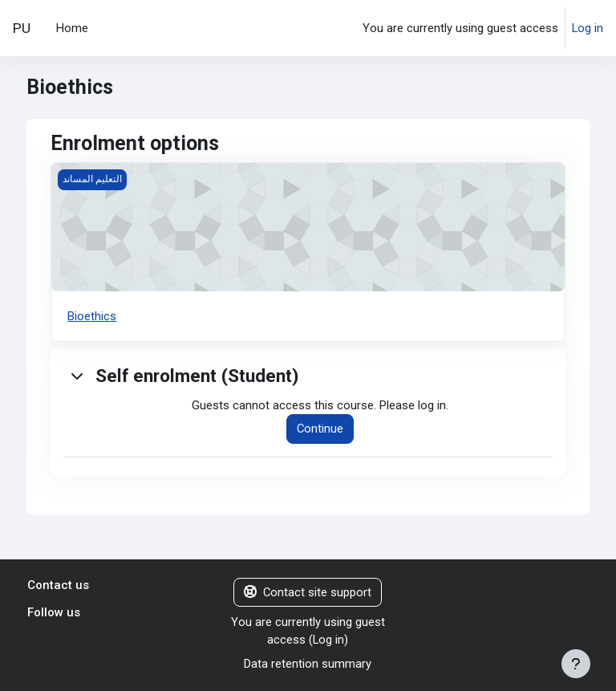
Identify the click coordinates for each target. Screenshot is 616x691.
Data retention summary (308, 664)
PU (22, 28)
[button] (78, 376)
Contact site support (308, 592)
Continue (320, 429)
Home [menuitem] (72, 28)
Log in (588, 28)
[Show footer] (576, 664)
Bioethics (92, 316)
